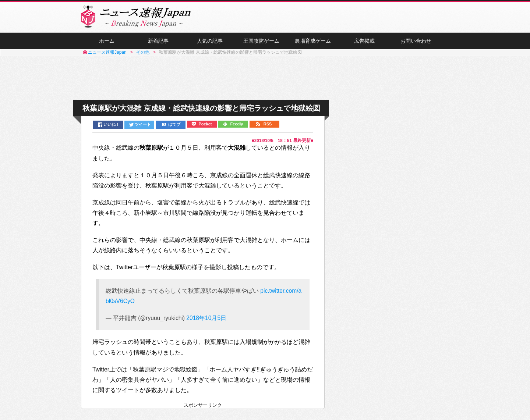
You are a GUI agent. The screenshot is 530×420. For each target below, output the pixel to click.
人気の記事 (210, 41)
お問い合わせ (416, 41)
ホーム (107, 41)
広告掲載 (364, 41)
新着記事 (158, 41)
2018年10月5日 (206, 318)
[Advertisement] (265, 78)
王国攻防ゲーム (261, 41)
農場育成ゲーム (313, 41)
